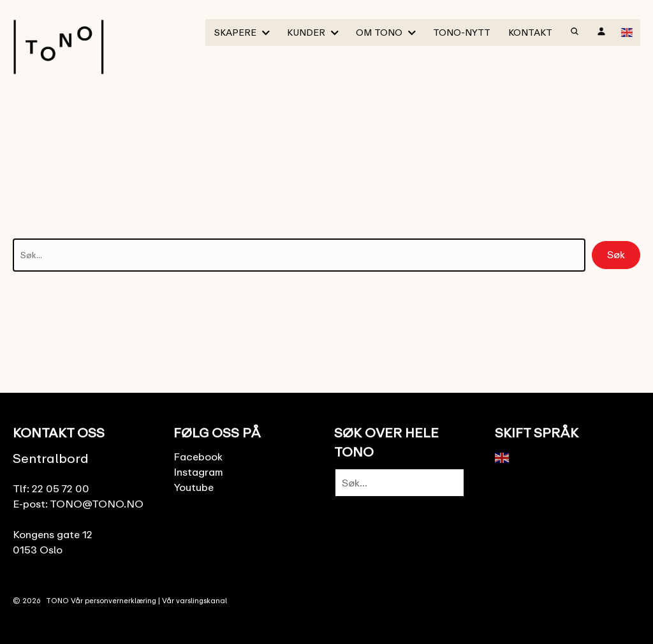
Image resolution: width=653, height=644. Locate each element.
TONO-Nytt (462, 32)
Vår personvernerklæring (114, 600)
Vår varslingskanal (194, 600)
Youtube (194, 487)
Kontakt (530, 32)
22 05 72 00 (61, 488)
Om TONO (379, 32)
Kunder (306, 32)
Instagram (198, 472)
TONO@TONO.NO (97, 504)
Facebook (198, 457)
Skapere (235, 32)
